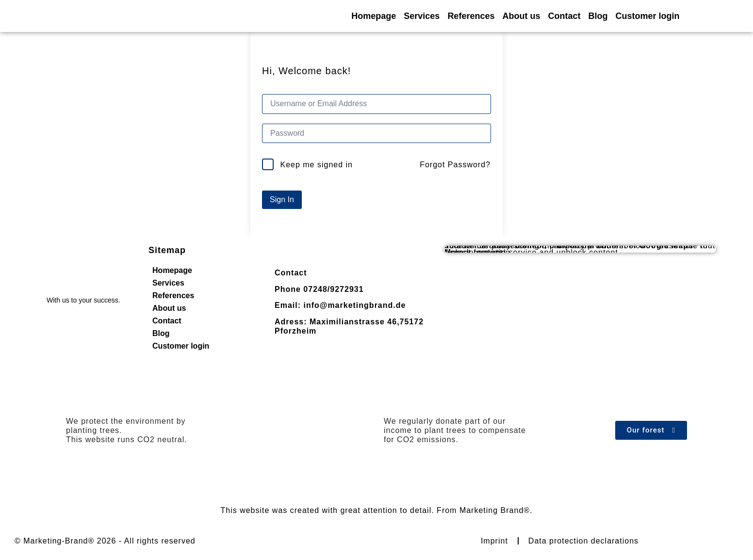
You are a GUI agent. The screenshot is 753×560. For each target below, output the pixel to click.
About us (521, 16)
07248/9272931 (333, 289)
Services (422, 16)
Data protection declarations (583, 541)
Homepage (374, 16)
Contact (564, 16)
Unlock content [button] (474, 252)
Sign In (282, 200)
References (471, 16)
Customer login (647, 16)
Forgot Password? (455, 165)
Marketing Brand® (495, 510)
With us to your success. (83, 300)
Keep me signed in (316, 165)
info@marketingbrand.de (354, 305)
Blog (598, 16)
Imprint (494, 541)
